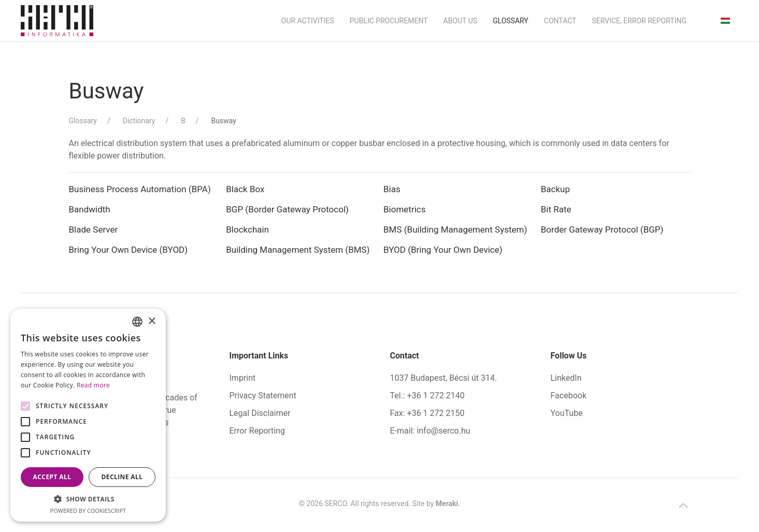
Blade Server (95, 229)
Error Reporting (257, 431)
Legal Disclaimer (260, 413)
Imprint (243, 378)
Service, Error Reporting (639, 21)
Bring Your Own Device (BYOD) (128, 250)
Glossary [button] (511, 21)
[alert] (88, 415)
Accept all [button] (52, 477)
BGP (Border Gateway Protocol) (287, 209)
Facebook (569, 396)
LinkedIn (566, 378)
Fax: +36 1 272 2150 (427, 413)
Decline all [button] (122, 477)
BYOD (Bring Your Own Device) (443, 250)
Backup (555, 189)
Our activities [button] (308, 21)
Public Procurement (389, 21)
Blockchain (247, 229)
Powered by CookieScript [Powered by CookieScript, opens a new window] (88, 511)
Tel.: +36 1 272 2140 (427, 396)
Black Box (245, 189)
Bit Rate (556, 209)
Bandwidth (90, 209)
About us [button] (461, 21)
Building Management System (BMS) (298, 250)
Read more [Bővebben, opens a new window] (93, 385)
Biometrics (404, 209)
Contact (560, 21)
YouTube (567, 413)
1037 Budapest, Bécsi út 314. (444, 378)
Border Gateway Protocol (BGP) (602, 229)
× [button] (152, 321)
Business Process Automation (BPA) (140, 189)
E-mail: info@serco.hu (430, 431)
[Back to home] (57, 21)
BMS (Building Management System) (455, 229)
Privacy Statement (263, 396)
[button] (683, 506)
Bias (392, 189)
